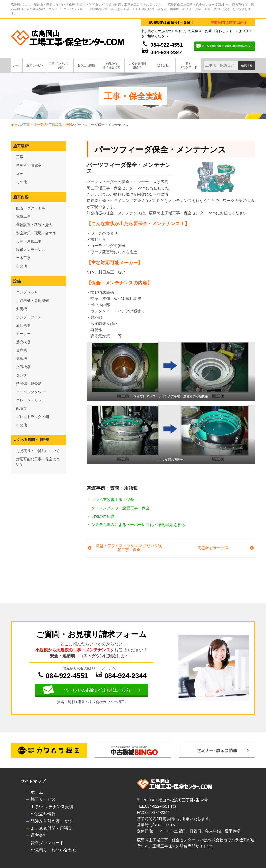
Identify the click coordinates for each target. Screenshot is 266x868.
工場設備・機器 (60, 125)
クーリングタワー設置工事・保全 (120, 508)
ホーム (16, 125)
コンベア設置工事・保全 (113, 500)
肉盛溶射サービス (213, 548)
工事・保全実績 (35, 125)
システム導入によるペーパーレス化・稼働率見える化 (138, 525)
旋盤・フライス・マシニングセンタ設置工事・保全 (129, 548)
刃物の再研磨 (103, 516)
